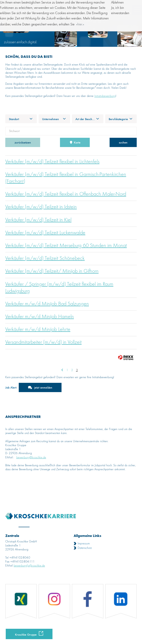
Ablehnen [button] (117, 3)
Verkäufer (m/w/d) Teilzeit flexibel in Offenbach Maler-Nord (66, 194)
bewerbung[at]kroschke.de (29, 566)
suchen (123, 142)
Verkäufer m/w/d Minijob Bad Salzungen (47, 304)
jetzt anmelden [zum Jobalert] (43, 387)
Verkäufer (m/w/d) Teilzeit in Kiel (38, 220)
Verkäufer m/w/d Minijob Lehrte (38, 330)
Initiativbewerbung (105, 96)
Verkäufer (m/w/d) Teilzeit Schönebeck (45, 259)
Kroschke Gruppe (26, 634)
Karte (75, 142)
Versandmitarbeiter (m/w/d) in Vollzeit (43, 342)
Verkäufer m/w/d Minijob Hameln (40, 317)
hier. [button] (80, 25)
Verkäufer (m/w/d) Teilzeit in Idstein (41, 207)
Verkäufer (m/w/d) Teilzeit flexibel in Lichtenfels (52, 162)
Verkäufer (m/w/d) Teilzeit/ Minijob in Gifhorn (52, 271)
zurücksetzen (23, 142)
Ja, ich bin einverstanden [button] (120, 11)
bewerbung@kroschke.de (31, 457)
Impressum (84, 544)
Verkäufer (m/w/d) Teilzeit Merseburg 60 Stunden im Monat (66, 246)
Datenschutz (85, 548)
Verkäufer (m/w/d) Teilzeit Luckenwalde (45, 233)
